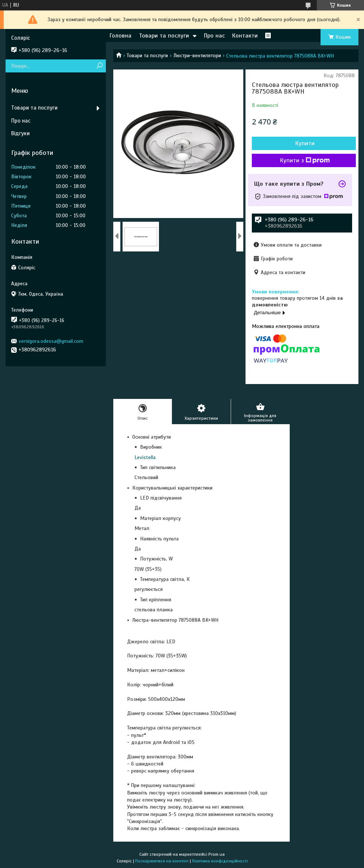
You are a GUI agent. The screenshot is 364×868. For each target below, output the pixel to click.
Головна (121, 36)
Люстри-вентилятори (197, 56)
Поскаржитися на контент (162, 861)
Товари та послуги (164, 36)
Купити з (305, 160)
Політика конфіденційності (220, 861)
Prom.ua (217, 854)
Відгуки (20, 133)
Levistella (145, 457)
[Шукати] (99, 66)
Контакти (245, 36)
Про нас (214, 36)
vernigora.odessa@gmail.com (51, 341)
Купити (305, 143)
